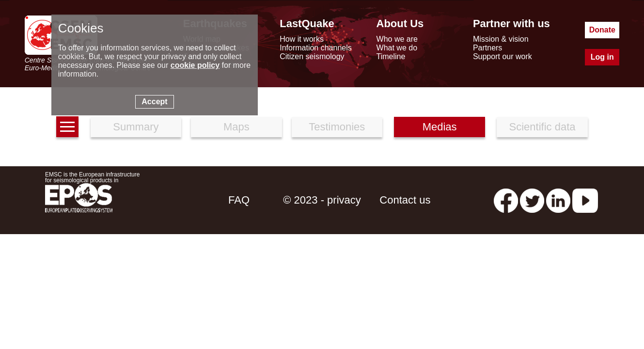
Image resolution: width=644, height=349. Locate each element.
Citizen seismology (312, 56)
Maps (236, 127)
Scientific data (542, 127)
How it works (302, 39)
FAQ (239, 200)
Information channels (316, 48)
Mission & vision (501, 39)
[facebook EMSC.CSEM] (506, 200)
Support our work (503, 56)
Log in (602, 57)
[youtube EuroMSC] (585, 200)
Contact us (405, 200)
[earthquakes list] (67, 127)
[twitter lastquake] (532, 200)
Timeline (391, 56)
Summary (136, 127)
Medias (440, 127)
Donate (602, 30)
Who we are (397, 39)
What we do (397, 48)
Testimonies (337, 127)
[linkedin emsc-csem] (558, 200)
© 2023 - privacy (322, 200)
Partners (487, 48)
